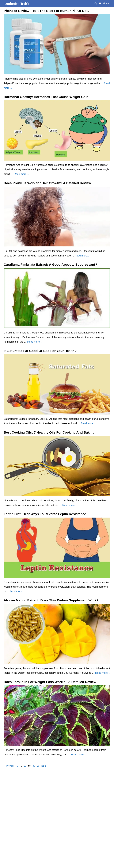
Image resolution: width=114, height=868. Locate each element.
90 (38, 766)
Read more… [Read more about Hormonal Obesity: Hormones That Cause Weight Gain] (21, 174)
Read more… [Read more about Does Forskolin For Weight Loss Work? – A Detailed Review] (79, 755)
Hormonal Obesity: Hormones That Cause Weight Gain (46, 97)
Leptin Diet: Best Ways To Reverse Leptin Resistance (45, 514)
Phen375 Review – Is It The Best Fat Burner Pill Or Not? (47, 11)
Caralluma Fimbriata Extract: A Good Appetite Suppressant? (50, 265)
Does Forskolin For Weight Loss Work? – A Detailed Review (50, 682)
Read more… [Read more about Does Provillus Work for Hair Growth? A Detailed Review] (82, 256)
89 (34, 766)
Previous (9, 766)
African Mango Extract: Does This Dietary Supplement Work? (51, 600)
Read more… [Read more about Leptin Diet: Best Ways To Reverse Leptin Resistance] (17, 591)
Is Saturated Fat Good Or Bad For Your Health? (40, 351)
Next (45, 766)
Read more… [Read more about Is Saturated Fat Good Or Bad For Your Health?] (88, 423)
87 (25, 766)
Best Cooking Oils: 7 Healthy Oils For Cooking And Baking (49, 432)
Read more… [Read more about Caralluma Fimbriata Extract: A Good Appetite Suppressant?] (35, 342)
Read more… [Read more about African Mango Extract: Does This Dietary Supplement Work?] (103, 673)
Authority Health (17, 3)
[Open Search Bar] (96, 4)
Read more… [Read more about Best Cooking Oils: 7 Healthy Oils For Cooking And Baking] (70, 505)
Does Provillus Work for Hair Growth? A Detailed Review (47, 183)
